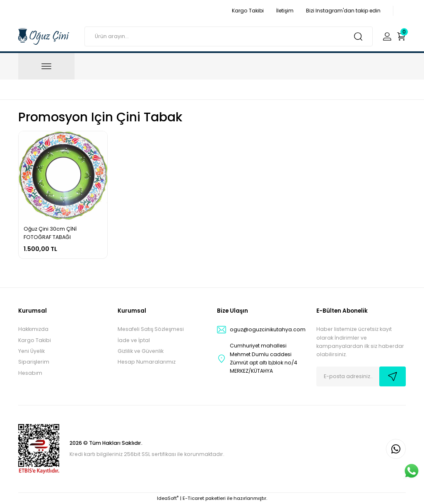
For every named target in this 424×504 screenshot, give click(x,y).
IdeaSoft (168, 498)
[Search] (229, 36)
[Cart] (401, 36)
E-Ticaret (193, 498)
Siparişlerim (34, 362)
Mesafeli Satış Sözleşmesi (151, 329)
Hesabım (30, 373)
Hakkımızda (33, 329)
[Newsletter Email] (361, 376)
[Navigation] (46, 66)
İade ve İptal (134, 340)
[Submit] (393, 376)
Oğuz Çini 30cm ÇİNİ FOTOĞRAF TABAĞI (50, 233)
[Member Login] (387, 36)
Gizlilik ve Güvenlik (141, 351)
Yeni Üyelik (31, 351)
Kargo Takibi (35, 340)
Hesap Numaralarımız (147, 362)
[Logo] (44, 36)
